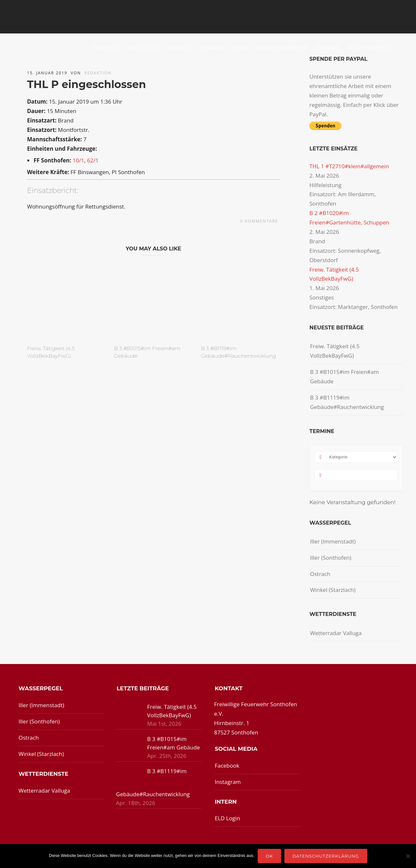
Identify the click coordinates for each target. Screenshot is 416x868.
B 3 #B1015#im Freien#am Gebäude (344, 377)
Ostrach (320, 574)
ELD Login (227, 818)
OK (269, 856)
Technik (328, 47)
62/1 (93, 160)
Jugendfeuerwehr (282, 47)
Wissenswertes (369, 47)
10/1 (78, 160)
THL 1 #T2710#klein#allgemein (349, 166)
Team (240, 47)
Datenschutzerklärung (326, 856)
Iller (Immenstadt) (333, 541)
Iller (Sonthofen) (331, 558)
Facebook (227, 766)
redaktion (98, 73)
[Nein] (408, 856)
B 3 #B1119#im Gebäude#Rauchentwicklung (347, 402)
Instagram (228, 782)
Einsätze (180, 47)
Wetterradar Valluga (336, 633)
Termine (212, 47)
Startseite (106, 47)
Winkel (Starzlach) (333, 590)
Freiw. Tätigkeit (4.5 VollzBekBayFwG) (335, 351)
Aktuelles (144, 47)
